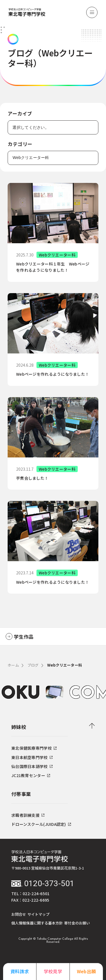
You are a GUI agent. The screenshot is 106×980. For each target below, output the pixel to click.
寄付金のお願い (77, 923)
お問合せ (19, 914)
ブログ (33, 665)
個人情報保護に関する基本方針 (37, 923)
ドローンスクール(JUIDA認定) (41, 824)
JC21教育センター (31, 775)
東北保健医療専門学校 (34, 748)
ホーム (13, 665)
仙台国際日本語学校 (32, 766)
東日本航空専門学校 (32, 757)
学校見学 (53, 971)
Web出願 (86, 971)
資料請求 (20, 971)
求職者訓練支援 (28, 815)
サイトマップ (38, 914)
